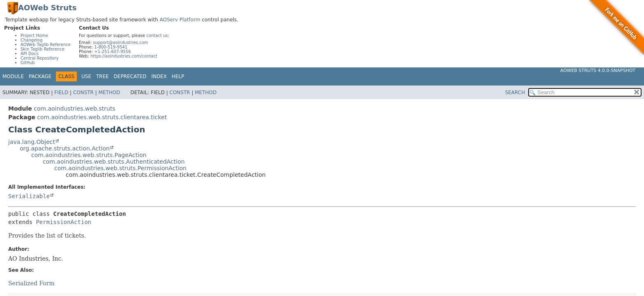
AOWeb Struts (47, 8)
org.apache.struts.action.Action (65, 148)
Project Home (34, 36)
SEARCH (515, 92)
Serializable (29, 196)
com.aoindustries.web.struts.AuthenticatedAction (114, 162)
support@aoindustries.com (120, 43)
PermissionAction (63, 222)
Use (86, 76)
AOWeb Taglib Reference (46, 45)
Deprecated (130, 76)
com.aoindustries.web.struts (74, 109)
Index (159, 76)
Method (109, 92)
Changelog (32, 40)
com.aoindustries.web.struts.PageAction (89, 155)
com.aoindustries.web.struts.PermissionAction (120, 168)
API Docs (30, 54)
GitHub (28, 63)
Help (178, 76)
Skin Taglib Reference (43, 49)
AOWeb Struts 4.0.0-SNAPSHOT (598, 71)
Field (61, 92)
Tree (102, 76)
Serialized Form (31, 283)
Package (40, 76)
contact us (157, 36)
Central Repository (40, 58)
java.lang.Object (32, 142)
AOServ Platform (180, 20)
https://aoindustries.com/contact (124, 56)
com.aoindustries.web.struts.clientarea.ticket (102, 117)
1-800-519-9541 (111, 47)
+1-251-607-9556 (112, 52)
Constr (83, 92)
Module (13, 76)
